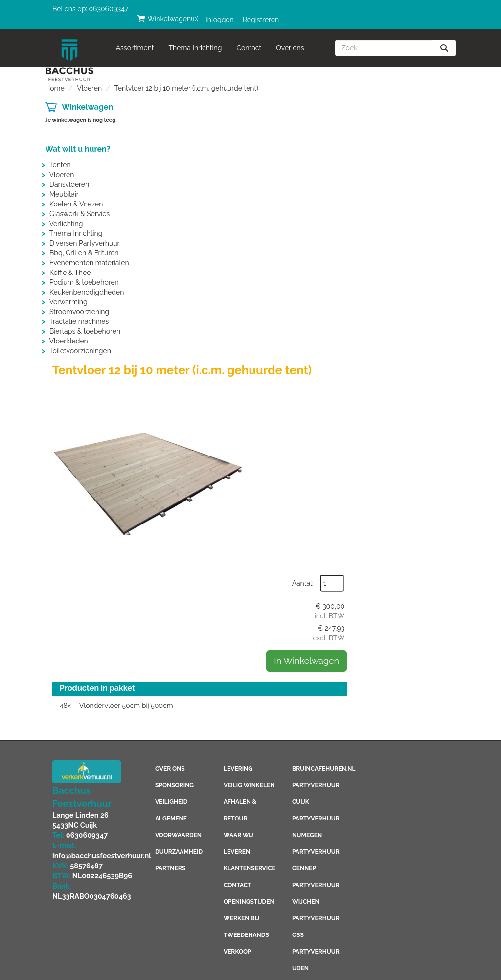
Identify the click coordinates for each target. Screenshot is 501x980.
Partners (170, 499)
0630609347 (86, 465)
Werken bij (241, 549)
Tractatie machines (79, 312)
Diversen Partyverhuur (85, 233)
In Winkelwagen (408, 197)
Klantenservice (249, 499)
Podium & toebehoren (84, 273)
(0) (337, 9)
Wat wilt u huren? (78, 139)
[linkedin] (408, 404)
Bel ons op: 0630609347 (90, 9)
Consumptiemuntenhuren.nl (339, 898)
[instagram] (427, 404)
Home (55, 78)
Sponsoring (174, 416)
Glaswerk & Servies (80, 204)
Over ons (290, 38)
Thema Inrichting (195, 38)
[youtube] (388, 404)
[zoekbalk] (384, 38)
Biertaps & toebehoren (85, 321)
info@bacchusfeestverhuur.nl (100, 485)
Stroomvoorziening (79, 302)
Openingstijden (249, 532)
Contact (249, 38)
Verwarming (68, 292)
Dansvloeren (69, 175)
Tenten (60, 155)
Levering (238, 399)
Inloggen (389, 10)
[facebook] (368, 404)
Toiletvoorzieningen (80, 341)
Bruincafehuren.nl (324, 399)
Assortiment (135, 38)
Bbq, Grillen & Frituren (84, 243)
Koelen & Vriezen (76, 194)
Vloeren (89, 78)
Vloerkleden (68, 331)
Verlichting (66, 214)
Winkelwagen (87, 97)
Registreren (431, 10)
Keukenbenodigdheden (87, 282)
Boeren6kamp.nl (319, 882)
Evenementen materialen (89, 253)
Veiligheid (171, 433)
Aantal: (405, 120)
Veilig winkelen (249, 416)
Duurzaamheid (179, 482)
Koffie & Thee (70, 263)
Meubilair (64, 184)
